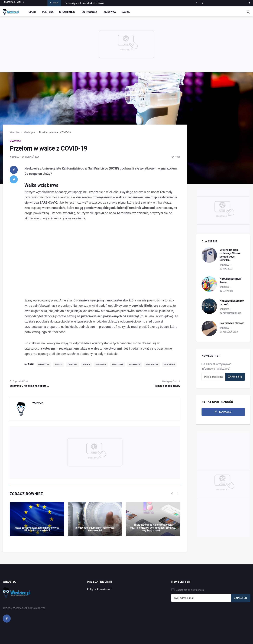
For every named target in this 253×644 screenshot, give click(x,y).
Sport (33, 12)
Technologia (89, 12)
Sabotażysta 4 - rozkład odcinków (84, 3)
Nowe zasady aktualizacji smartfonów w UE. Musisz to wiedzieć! (37, 529)
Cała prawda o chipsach (232, 323)
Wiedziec (15, 132)
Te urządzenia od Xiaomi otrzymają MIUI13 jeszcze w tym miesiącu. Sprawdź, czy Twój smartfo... (153, 528)
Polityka (48, 12)
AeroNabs (169, 365)
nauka (59, 365)
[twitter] (14, 179)
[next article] (196, 3)
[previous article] (202, 3)
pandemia (101, 365)
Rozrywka (109, 12)
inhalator (117, 365)
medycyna (44, 365)
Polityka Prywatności (99, 589)
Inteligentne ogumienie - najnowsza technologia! (95, 529)
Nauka (126, 12)
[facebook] (249, 3)
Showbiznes (67, 12)
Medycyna (29, 132)
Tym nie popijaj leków (167, 386)
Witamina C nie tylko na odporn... (29, 386)
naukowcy (135, 365)
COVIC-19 (73, 365)
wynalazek (152, 365)
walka (86, 365)
